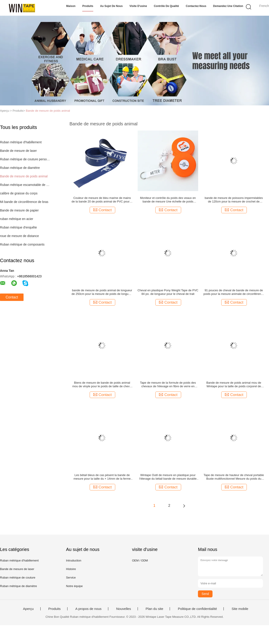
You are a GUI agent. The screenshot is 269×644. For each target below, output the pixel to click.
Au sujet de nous (111, 6)
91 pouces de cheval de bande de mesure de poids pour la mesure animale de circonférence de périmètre (234, 292)
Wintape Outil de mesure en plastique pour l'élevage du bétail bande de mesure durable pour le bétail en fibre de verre (168, 477)
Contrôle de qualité (166, 6)
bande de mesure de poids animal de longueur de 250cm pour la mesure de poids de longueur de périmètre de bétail (102, 292)
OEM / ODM (140, 560)
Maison (71, 6)
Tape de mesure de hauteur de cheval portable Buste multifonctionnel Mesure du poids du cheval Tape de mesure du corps (234, 477)
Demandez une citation (228, 6)
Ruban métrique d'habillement (21, 142)
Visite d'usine (138, 6)
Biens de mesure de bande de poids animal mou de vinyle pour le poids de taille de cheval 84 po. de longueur (102, 385)
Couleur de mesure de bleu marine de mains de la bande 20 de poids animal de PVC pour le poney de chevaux (102, 200)
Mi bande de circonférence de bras (24, 202)
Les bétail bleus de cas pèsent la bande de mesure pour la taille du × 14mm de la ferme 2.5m (102, 477)
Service (71, 578)
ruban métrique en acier (17, 219)
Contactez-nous (196, 6)
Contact (12, 297)
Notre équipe (74, 586)
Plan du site (154, 609)
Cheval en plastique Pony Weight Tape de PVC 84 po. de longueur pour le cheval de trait (168, 292)
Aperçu (28, 609)
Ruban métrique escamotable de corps (25, 185)
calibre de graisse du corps (19, 193)
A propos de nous (88, 609)
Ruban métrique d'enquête (18, 227)
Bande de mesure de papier (19, 210)
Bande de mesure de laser (18, 151)
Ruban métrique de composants (22, 244)
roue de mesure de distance (20, 236)
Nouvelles (124, 609)
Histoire (71, 569)
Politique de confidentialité (197, 609)
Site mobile (240, 609)
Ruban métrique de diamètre (20, 168)
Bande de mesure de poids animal (48, 111)
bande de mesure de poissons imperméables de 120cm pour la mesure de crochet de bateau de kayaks (234, 200)
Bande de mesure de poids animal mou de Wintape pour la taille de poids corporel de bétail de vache (234, 385)
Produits (88, 6)
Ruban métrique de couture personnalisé (25, 159)
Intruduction (74, 560)
